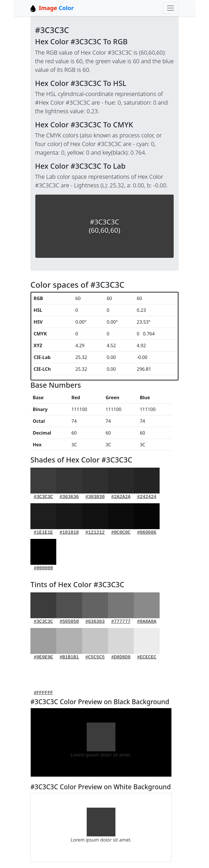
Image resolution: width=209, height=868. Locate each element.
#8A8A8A (147, 608)
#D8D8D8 (121, 644)
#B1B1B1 (69, 644)
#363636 (69, 484)
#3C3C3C (43, 484)
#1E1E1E (43, 519)
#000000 (43, 555)
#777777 (121, 608)
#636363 (95, 608)
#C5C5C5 (95, 644)
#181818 (69, 519)
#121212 (95, 519)
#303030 (95, 484)
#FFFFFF (43, 680)
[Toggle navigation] (171, 8)
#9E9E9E (43, 644)
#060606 (147, 519)
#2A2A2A (121, 484)
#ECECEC (147, 644)
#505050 (69, 608)
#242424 (147, 484)
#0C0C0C (121, 519)
